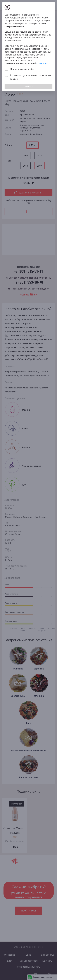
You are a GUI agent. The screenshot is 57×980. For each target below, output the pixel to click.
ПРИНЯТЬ (29, 86)
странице (41, 63)
